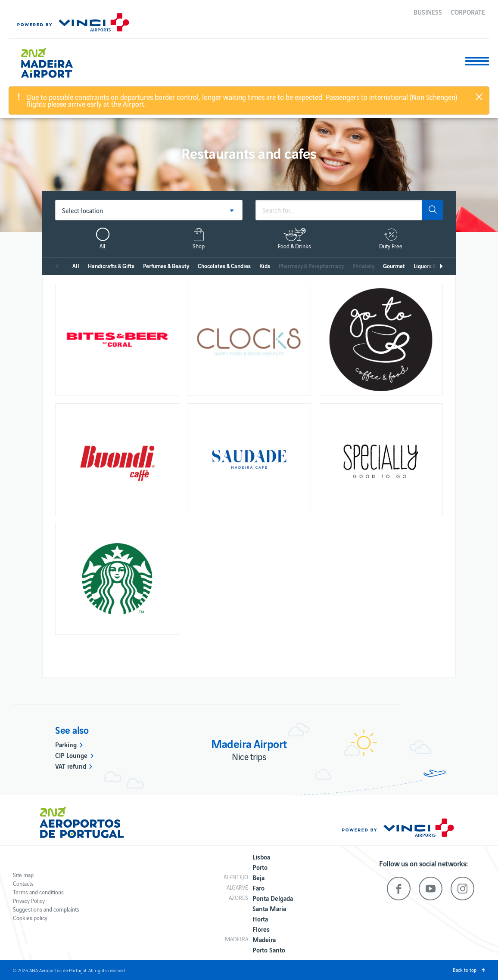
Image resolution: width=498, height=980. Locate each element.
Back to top (465, 970)
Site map (23, 875)
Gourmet (394, 266)
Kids (265, 266)
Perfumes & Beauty (166, 266)
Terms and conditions (38, 892)
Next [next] (441, 266)
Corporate (468, 12)
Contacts (23, 883)
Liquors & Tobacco (435, 266)
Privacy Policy (29, 901)
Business (428, 12)
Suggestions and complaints (46, 909)
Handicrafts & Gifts (111, 266)
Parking (66, 744)
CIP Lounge (71, 755)
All (76, 266)
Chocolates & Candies (224, 266)
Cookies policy (30, 918)
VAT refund (71, 766)
